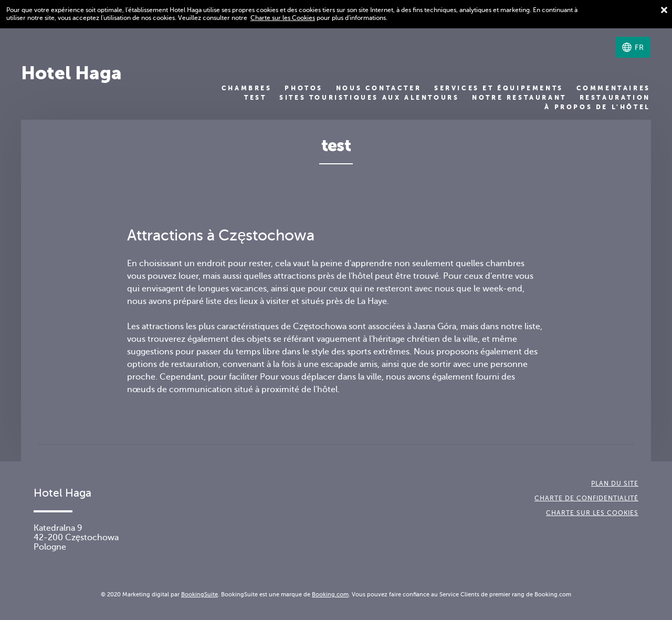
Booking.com (330, 594)
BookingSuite (199, 594)
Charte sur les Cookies (283, 18)
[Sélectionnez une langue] (633, 47)
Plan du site (615, 484)
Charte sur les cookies (592, 513)
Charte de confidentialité (586, 498)
